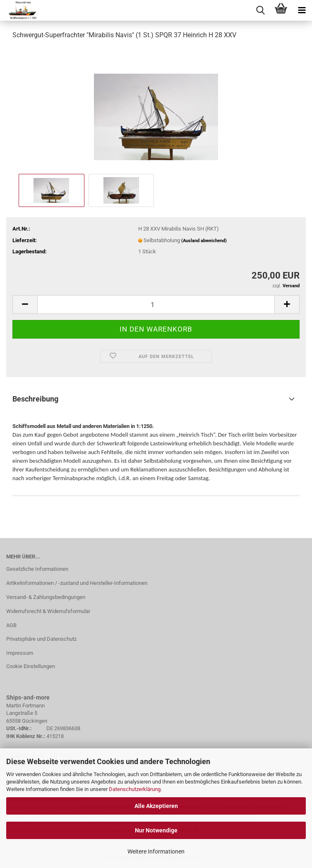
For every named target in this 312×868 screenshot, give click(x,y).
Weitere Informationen (156, 851)
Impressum (20, 653)
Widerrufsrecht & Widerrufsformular (48, 611)
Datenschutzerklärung (135, 789)
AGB (11, 625)
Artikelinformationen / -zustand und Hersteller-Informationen (77, 583)
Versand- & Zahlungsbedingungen (46, 597)
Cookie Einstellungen (31, 666)
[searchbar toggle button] (260, 10)
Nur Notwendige (156, 830)
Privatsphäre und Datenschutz (41, 639)
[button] (25, 304)
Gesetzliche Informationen (37, 569)
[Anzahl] (156, 304)
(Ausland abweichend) (204, 241)
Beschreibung (35, 399)
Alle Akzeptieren (156, 806)
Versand (291, 286)
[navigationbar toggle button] (302, 10)
